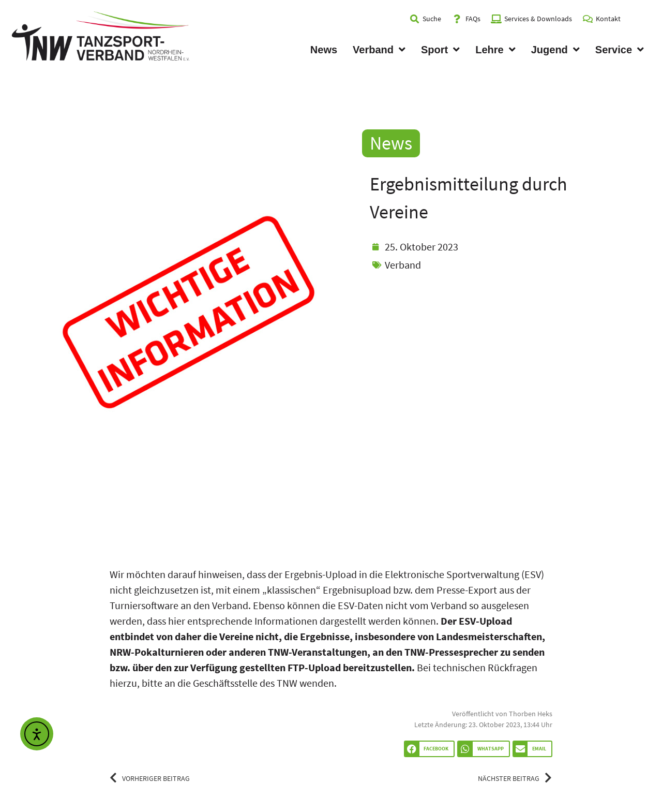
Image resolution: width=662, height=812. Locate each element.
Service (620, 50)
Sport (440, 50)
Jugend (555, 50)
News (324, 50)
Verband (379, 50)
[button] (429, 749)
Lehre (495, 50)
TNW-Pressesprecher (451, 652)
